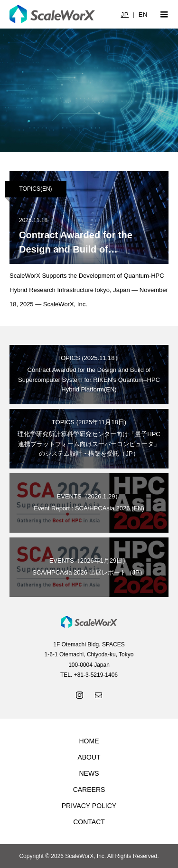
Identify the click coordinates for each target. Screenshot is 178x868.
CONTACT (89, 822)
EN (143, 15)
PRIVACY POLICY (89, 806)
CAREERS (89, 790)
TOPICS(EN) (35, 189)
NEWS (89, 773)
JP (125, 15)
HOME (89, 741)
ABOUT (89, 757)
